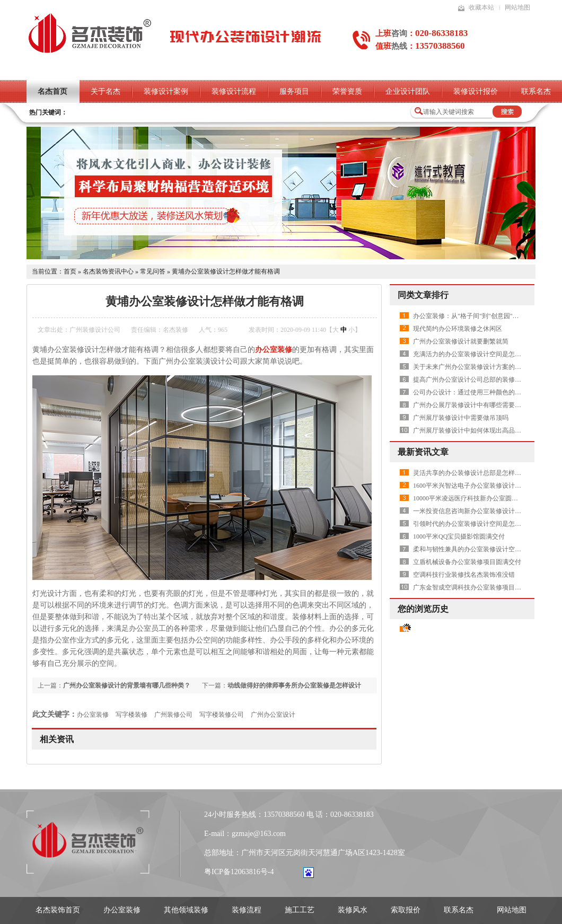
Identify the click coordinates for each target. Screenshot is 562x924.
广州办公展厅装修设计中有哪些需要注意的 (473, 405)
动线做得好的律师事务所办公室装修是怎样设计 (294, 685)
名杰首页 (52, 91)
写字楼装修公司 (222, 715)
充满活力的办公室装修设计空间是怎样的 (470, 354)
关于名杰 (106, 91)
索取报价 (406, 910)
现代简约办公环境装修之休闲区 (458, 329)
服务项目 (294, 91)
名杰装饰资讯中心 (108, 271)
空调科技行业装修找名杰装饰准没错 (464, 575)
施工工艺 (300, 910)
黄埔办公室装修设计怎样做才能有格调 (226, 271)
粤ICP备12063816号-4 (239, 872)
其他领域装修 (186, 910)
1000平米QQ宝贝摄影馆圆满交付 (459, 536)
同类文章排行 (423, 295)
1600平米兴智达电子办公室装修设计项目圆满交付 (483, 486)
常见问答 (153, 271)
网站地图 (517, 7)
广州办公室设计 (273, 715)
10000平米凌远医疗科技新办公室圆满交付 (472, 498)
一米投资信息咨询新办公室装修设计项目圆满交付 (483, 511)
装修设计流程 (234, 91)
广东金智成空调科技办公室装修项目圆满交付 (477, 587)
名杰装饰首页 (58, 910)
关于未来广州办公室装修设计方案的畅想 (470, 367)
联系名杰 (459, 910)
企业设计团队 (408, 91)
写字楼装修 (131, 715)
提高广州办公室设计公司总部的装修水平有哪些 (480, 380)
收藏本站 (481, 7)
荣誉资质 (347, 91)
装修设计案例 (166, 91)
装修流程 (247, 910)
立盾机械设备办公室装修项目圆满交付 (467, 562)
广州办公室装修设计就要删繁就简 (461, 341)
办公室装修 (93, 715)
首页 (70, 271)
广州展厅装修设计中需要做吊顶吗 (461, 418)
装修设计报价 (476, 91)
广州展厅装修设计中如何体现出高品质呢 (470, 430)
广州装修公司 (173, 715)
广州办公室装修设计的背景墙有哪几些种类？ (127, 685)
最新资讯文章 (423, 452)
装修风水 (353, 910)
